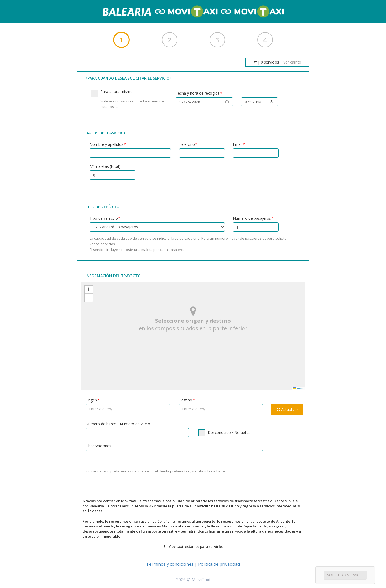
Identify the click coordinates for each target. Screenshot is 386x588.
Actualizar (287, 409)
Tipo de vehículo (104, 218)
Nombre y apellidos (106, 144)
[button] (89, 290)
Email (238, 144)
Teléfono (187, 144)
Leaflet (298, 388)
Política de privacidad (219, 564)
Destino (185, 400)
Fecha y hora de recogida (198, 93)
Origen (91, 400)
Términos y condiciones (170, 564)
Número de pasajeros (252, 218)
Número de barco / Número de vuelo (118, 424)
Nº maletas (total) (105, 166)
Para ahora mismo (129, 99)
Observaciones (98, 446)
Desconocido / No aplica (224, 433)
